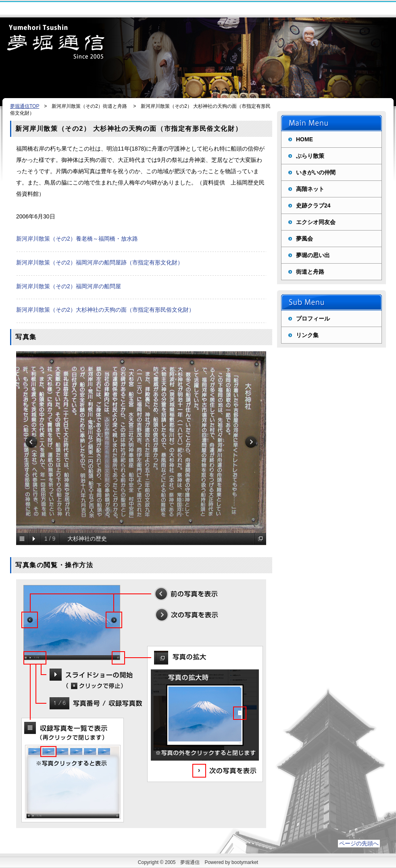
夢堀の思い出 (313, 255)
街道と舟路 (310, 272)
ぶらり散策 (310, 156)
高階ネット (310, 189)
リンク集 (307, 335)
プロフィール (313, 319)
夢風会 (304, 239)
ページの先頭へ (359, 843)
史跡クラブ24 (313, 205)
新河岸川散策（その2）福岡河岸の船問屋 (69, 286)
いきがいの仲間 (316, 172)
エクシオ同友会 (316, 222)
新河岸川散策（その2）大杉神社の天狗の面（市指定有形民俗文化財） (105, 310)
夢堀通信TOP (25, 106)
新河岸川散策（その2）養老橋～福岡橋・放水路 (77, 239)
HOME (304, 139)
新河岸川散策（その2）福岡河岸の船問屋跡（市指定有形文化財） (100, 262)
